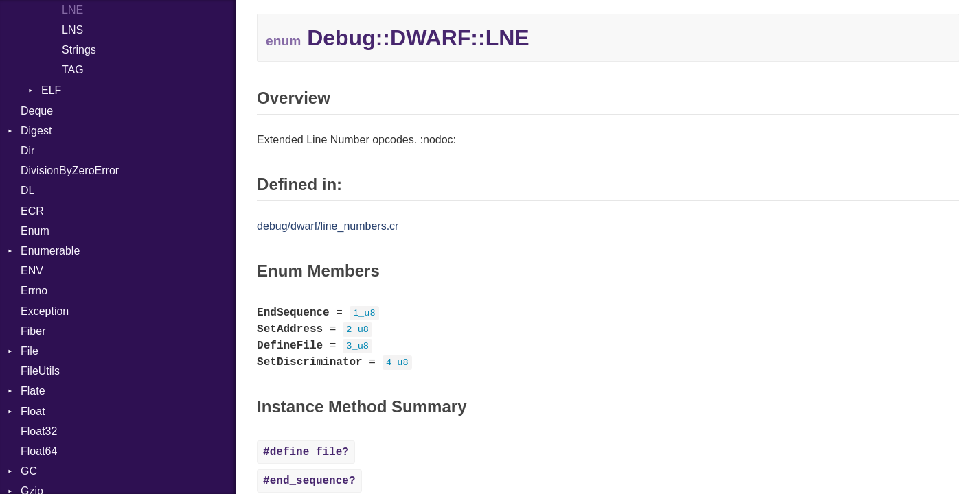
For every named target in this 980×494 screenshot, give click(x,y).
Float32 (39, 431)
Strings (79, 50)
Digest (36, 131)
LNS (72, 30)
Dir (27, 151)
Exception (45, 311)
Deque (37, 111)
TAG (73, 70)
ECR (32, 211)
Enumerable (50, 251)
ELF (51, 90)
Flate (33, 391)
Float (33, 411)
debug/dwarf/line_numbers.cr (328, 226)
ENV (32, 271)
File (30, 351)
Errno (34, 291)
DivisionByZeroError (70, 170)
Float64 (39, 451)
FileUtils (40, 371)
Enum (35, 231)
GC (29, 471)
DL (27, 190)
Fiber (33, 331)
